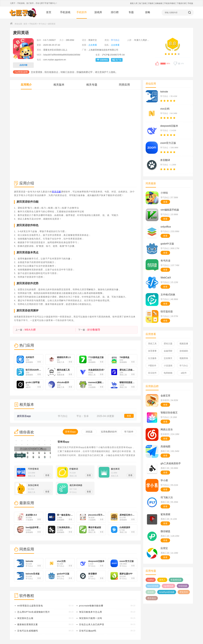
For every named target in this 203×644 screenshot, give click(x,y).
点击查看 (93, 45)
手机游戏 (65, 12)
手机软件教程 (170, 3)
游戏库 (98, 12)
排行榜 (115, 12)
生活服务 (152, 358)
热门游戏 (143, 3)
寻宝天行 (184, 592)
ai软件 (184, 373)
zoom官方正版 (168, 143)
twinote (164, 92)
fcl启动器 (183, 586)
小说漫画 (168, 366)
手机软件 (82, 12)
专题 (131, 12)
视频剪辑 (184, 358)
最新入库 (134, 3)
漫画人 (162, 580)
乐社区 (151, 592)
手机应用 (33, 24)
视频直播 (184, 344)
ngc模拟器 (169, 586)
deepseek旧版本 (169, 126)
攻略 (148, 12)
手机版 (190, 3)
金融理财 (168, 351)
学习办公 (42, 24)
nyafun (151, 580)
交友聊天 (168, 358)
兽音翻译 (165, 160)
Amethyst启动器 (167, 592)
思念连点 (152, 598)
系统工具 (152, 344)
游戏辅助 (184, 351)
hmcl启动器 (153, 586)
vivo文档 (165, 109)
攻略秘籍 (159, 3)
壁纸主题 (168, 344)
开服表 (151, 3)
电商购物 (168, 373)
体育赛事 (152, 351)
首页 (49, 12)
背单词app (63, 442)
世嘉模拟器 (176, 580)
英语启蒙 (56, 192)
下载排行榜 (182, 3)
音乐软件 (152, 373)
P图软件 (152, 366)
